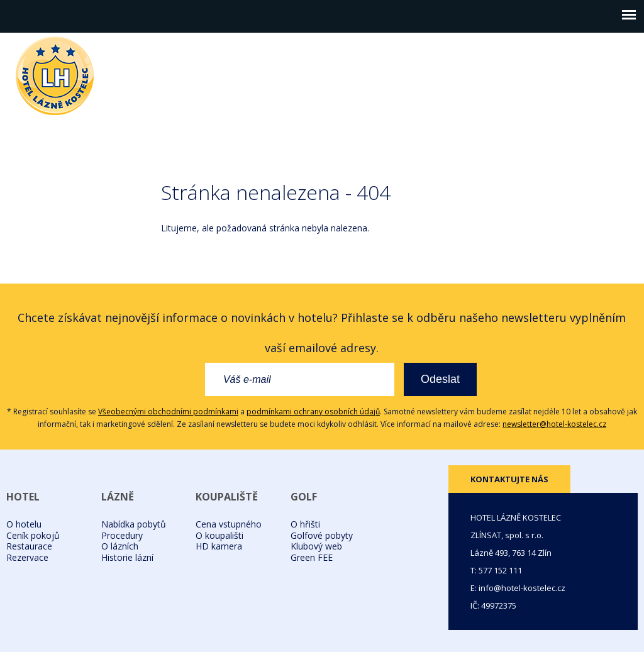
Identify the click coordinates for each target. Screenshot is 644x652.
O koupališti (219, 535)
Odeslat (440, 379)
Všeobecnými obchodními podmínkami (168, 412)
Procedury (122, 535)
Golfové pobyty (322, 535)
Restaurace (29, 546)
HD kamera (219, 546)
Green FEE (312, 557)
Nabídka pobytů (134, 524)
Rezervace (27, 557)
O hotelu (24, 524)
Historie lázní (127, 557)
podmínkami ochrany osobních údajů (313, 412)
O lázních (120, 546)
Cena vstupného (229, 524)
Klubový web (316, 546)
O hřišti (305, 524)
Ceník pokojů (33, 535)
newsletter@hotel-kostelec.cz (554, 424)
